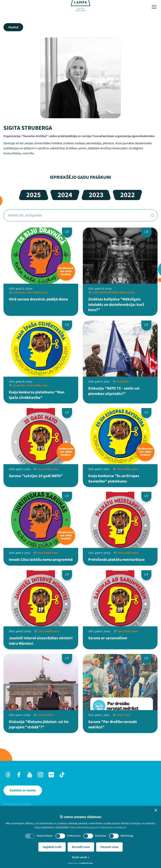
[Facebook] (19, 775)
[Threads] (8, 775)
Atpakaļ (13, 27)
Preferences (74, 836)
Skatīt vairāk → (81, 857)
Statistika (101, 836)
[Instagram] (40, 775)
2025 (34, 195)
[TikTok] (62, 775)
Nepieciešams (45, 836)
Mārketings (127, 836)
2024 (65, 195)
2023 (96, 195)
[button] (156, 810)
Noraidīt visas (81, 847)
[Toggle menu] (154, 7)
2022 (127, 195)
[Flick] (51, 775)
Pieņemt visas (109, 847)
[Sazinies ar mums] (23, 790)
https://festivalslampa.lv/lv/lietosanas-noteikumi (98, 828)
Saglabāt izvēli (52, 847)
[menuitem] (80, 804)
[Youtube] (30, 775)
